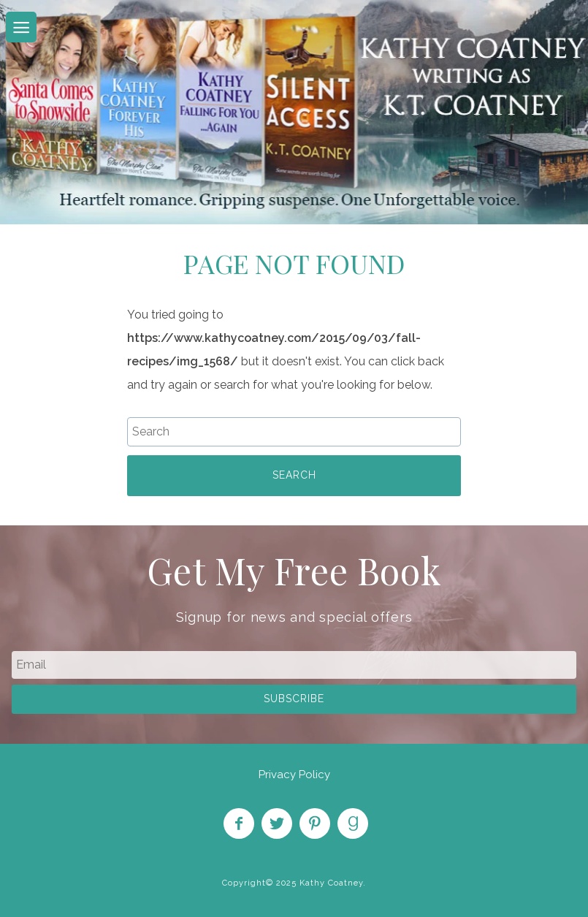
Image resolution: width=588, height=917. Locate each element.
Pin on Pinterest (315, 823)
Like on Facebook (239, 823)
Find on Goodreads (353, 823)
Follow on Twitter (277, 823)
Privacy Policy (294, 775)
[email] (294, 665)
